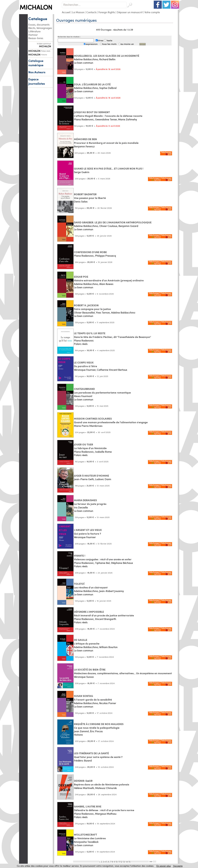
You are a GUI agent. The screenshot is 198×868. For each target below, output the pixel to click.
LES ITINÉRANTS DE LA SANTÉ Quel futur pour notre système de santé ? (98, 755)
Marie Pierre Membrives (88, 426)
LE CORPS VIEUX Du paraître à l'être (85, 364)
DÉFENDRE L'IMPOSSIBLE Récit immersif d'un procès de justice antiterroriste (104, 613)
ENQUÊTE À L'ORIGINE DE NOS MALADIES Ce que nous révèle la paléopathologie (99, 726)
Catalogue (38, 18)
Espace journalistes (37, 81)
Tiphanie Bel (102, 563)
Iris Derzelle (81, 507)
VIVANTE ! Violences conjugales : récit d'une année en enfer (103, 557)
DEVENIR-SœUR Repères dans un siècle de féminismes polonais (101, 783)
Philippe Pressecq (105, 256)
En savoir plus (164, 866)
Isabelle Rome (103, 452)
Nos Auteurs (37, 72)
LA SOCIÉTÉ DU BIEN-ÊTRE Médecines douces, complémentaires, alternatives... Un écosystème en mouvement (123, 671)
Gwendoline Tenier (106, 119)
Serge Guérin (82, 172)
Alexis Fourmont (83, 396)
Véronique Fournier (85, 370)
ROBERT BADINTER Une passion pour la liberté (90, 196)
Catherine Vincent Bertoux (112, 370)
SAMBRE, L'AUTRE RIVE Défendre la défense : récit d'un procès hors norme (104, 808)
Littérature (34, 31)
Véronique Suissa (84, 677)
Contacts (91, 12)
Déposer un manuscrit (130, 12)
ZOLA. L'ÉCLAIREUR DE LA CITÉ (92, 84)
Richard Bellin (107, 59)
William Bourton (108, 647)
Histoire (78, 735)
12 (121, 861)
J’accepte (178, 866)
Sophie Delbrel (108, 88)
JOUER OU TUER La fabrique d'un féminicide (90, 446)
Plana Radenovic (84, 119)
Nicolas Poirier (108, 703)
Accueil (66, 12)
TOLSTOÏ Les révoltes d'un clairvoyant (91, 586)
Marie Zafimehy (128, 119)
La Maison (78, 12)
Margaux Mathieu (106, 814)
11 (119, 861)
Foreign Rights (107, 12)
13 (124, 861)
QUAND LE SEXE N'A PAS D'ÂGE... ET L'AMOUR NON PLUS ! (109, 168)
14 (127, 861)
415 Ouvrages (104, 30)
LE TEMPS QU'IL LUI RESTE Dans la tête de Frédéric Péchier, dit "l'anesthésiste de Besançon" (112, 335)
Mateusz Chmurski (106, 788)
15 (129, 861)
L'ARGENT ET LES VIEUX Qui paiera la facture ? (88, 532)
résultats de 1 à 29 (123, 30)
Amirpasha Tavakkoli (86, 842)
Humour (33, 35)
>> (151, 861)
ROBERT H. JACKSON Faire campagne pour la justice (92, 307)
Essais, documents (39, 25)
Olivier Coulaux (108, 226)
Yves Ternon (103, 312)
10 (117, 861)
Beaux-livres (36, 38)
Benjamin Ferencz (84, 146)
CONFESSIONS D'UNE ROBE (90, 252)
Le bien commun (84, 63)
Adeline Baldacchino (86, 59)
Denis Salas (81, 201)
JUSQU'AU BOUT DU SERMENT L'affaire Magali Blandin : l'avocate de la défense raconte (108, 114)
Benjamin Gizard (128, 226)
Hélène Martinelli (84, 788)
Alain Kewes (106, 284)
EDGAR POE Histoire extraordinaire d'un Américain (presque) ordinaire (109, 278)
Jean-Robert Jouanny (112, 591)
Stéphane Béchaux (122, 563)
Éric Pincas (96, 731)
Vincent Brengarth (106, 619)
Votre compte (152, 12)
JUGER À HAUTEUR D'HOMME (91, 476)
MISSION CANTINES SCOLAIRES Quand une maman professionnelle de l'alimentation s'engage (111, 420)
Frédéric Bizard (83, 760)
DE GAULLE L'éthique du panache (87, 642)
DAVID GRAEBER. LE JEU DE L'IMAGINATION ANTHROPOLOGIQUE (113, 222)
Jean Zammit (81, 731)
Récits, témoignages (40, 28)
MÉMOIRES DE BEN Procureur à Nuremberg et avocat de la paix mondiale (106, 141)
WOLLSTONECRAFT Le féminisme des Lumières (90, 836)
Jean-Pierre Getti (84, 479)
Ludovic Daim (103, 479)
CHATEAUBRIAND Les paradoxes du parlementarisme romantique (102, 391)
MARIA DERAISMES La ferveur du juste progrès (90, 502)
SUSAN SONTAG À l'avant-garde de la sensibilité (93, 698)
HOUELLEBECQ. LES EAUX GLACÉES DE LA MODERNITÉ (107, 56)
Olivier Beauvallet (84, 312)
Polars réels (81, 344)
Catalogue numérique (36, 63)
